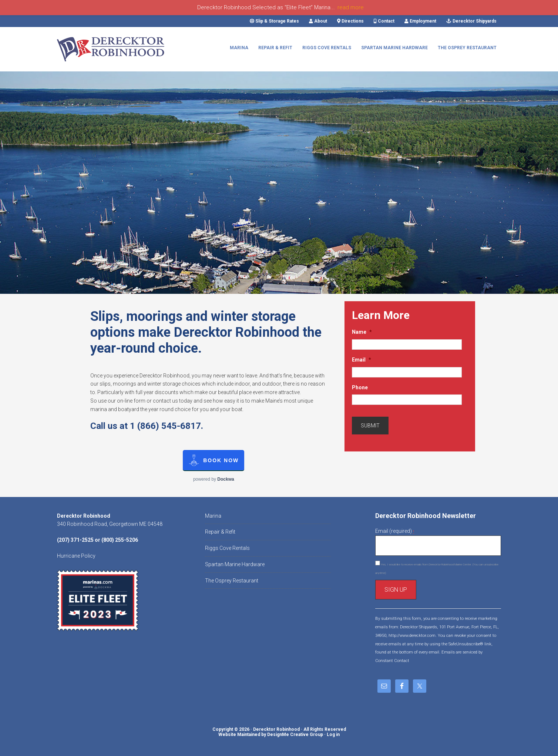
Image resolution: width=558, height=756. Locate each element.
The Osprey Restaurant (232, 581)
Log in (333, 735)
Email (362, 360)
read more (351, 7)
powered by (214, 479)
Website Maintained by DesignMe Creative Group (271, 735)
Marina (213, 516)
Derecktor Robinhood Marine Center (112, 49)
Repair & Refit (220, 532)
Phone (360, 387)
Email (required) (395, 531)
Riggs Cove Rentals (227, 548)
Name (362, 332)
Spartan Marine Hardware (235, 564)
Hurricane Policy (76, 556)
